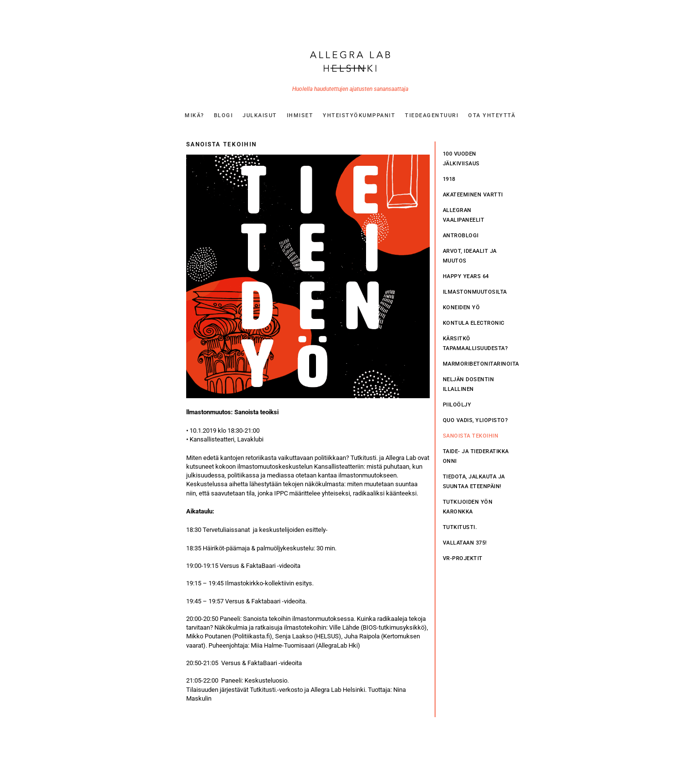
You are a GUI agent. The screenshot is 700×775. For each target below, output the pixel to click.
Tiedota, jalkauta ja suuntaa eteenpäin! (474, 482)
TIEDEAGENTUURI (432, 115)
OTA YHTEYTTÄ (492, 115)
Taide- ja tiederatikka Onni (476, 456)
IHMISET (300, 115)
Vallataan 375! (465, 543)
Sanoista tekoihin (471, 436)
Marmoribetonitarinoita (479, 364)
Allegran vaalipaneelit (464, 215)
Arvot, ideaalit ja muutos (470, 256)
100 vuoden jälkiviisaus (461, 159)
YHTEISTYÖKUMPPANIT (359, 115)
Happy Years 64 (466, 276)
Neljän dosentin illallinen (469, 384)
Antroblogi (461, 236)
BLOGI (224, 115)
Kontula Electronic (474, 323)
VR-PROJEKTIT (463, 558)
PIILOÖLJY (457, 405)
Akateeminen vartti (473, 195)
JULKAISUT (260, 115)
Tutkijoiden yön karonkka (468, 507)
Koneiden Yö (462, 308)
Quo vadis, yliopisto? (475, 420)
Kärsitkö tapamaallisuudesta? (475, 343)
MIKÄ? (194, 115)
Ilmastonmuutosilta (475, 292)
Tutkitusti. (460, 527)
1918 (449, 179)
